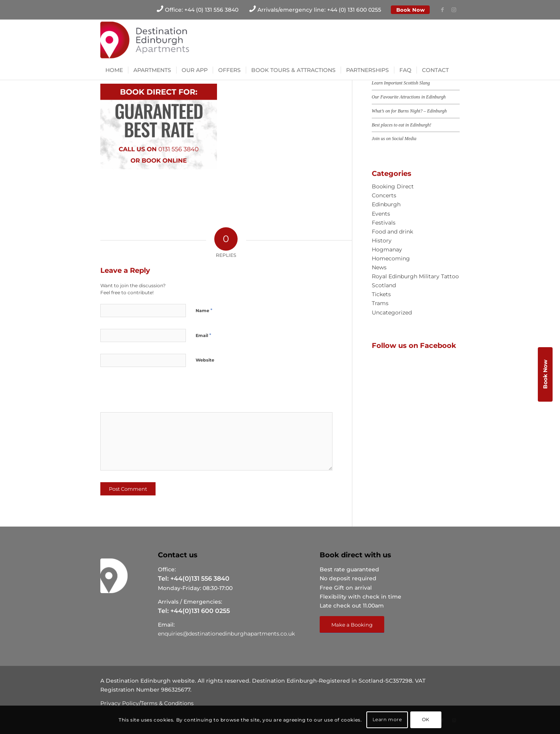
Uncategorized (392, 313)
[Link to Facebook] (442, 10)
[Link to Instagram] (454, 10)
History (382, 241)
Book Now (410, 10)
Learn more (387, 719)
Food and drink (392, 232)
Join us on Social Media (394, 139)
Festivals (384, 223)
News (379, 267)
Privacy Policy (120, 703)
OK (426, 719)
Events (381, 214)
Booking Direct (393, 186)
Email (203, 335)
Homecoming (391, 258)
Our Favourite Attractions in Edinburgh (409, 97)
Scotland (384, 285)
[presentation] (154, 392)
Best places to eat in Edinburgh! (402, 125)
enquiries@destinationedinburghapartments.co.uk (226, 634)
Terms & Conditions (167, 703)
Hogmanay (387, 249)
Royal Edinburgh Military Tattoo (415, 276)
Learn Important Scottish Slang (401, 83)
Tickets (381, 294)
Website (205, 360)
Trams (380, 303)
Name (204, 310)
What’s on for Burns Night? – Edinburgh (409, 111)
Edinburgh (386, 204)
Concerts (384, 195)
